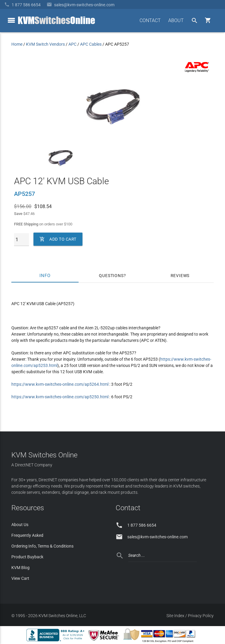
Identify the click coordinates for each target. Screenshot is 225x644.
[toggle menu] (11, 20)
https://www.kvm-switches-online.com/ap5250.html (60, 397)
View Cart (20, 578)
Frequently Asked (27, 535)
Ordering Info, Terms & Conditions (42, 546)
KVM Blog (20, 568)
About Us (20, 525)
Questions (111, 276)
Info (45, 276)
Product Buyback (27, 557)
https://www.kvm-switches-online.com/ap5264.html (60, 384)
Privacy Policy (201, 616)
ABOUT (176, 20)
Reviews (180, 276)
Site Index (175, 616)
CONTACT (150, 20)
